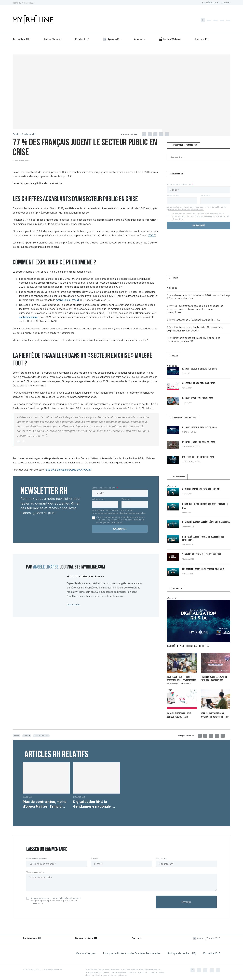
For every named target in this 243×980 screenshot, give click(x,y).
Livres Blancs (52, 39)
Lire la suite (73, 604)
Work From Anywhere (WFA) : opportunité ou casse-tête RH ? (215, 715)
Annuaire (139, 39)
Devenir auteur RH (86, 938)
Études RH (81, 39)
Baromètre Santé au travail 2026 (198, 399)
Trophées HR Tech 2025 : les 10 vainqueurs (202, 555)
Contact (226, 3)
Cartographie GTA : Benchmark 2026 (199, 384)
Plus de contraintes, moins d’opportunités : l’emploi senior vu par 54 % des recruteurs (181, 680)
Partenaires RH (32, 938)
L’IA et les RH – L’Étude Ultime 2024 (198, 457)
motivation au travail (67, 300)
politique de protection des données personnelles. (122, 513)
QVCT (152, 235)
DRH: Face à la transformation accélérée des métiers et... (203, 539)
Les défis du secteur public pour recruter (69, 470)
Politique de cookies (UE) (182, 953)
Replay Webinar (170, 39)
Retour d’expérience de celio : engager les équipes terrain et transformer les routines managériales (195, 309)
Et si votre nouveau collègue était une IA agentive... (206, 522)
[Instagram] (215, 20)
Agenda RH (112, 39)
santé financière (28, 317)
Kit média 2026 (212, 953)
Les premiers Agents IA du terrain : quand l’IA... (204, 570)
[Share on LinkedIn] (161, 134)
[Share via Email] (167, 134)
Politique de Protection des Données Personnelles (132, 953)
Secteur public (41, 735)
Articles (17, 134)
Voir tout (172, 288)
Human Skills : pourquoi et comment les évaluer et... (205, 506)
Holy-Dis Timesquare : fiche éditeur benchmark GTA (179, 715)
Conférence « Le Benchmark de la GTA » (198, 320)
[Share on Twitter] (150, 134)
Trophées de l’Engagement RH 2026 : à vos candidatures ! (214, 679)
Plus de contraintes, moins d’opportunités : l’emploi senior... (45, 804)
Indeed (27, 735)
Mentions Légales (86, 953)
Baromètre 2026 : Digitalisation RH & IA (200, 369)
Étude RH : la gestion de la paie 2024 (199, 443)
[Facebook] (203, 20)
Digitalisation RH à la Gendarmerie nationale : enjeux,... (93, 804)
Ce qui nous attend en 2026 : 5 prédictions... (202, 490)
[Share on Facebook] (144, 134)
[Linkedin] (222, 20)
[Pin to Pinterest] (155, 134)
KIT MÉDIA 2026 (210, 3)
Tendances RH (30, 134)
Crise (17, 735)
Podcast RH (202, 39)
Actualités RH (21, 39)
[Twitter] (209, 20)
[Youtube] (228, 20)
